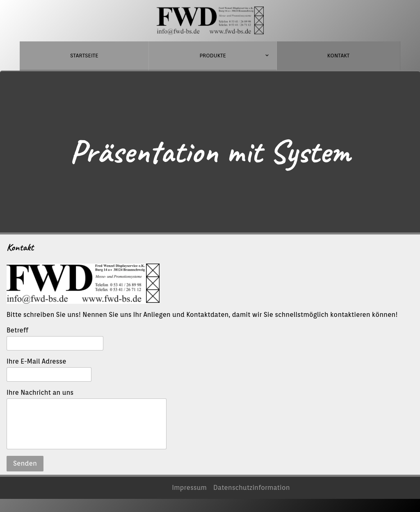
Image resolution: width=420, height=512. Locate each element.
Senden (25, 463)
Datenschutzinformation (252, 488)
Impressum (189, 488)
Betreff (17, 330)
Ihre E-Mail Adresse (37, 361)
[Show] (267, 57)
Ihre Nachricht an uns (40, 393)
